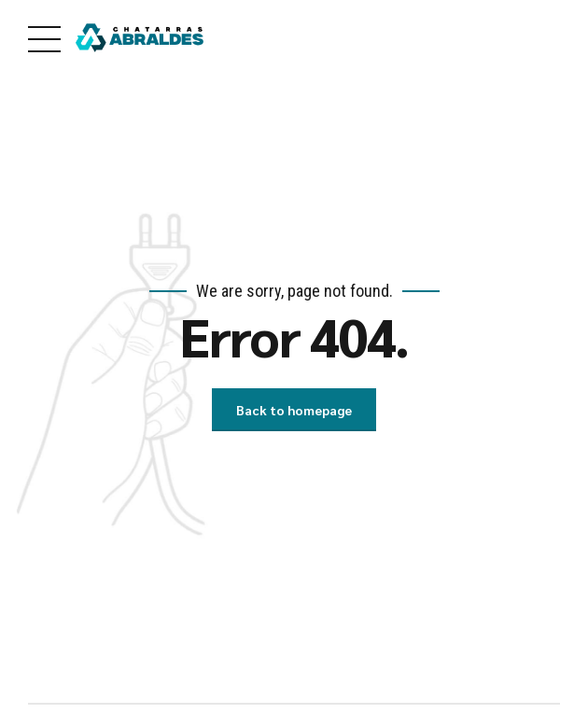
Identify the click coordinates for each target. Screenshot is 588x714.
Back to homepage (294, 410)
